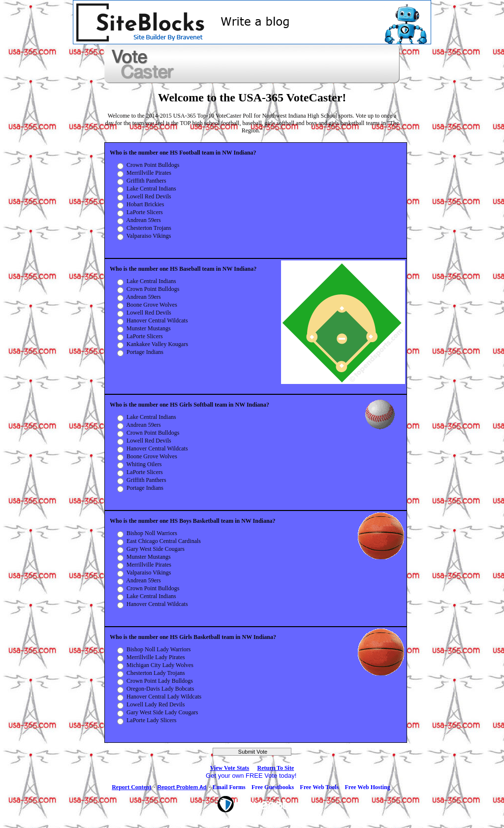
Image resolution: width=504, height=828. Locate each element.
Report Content (131, 787)
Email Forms (229, 787)
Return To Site (276, 768)
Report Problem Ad (182, 787)
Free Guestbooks (273, 787)
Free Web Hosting (367, 787)
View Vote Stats (230, 768)
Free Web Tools (319, 787)
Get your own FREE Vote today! (252, 776)
